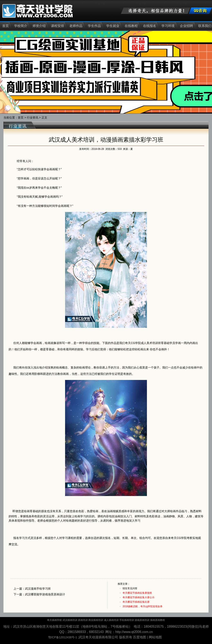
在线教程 (131, 26)
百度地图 (140, 637)
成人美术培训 (149, 343)
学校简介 (21, 26)
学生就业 (113, 26)
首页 (6, 26)
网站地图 (155, 637)
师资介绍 (39, 26)
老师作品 (76, 26)
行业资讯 (33, 118)
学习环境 (168, 26)
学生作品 (94, 26)
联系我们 (205, 26)
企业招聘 (186, 26)
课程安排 (58, 26)
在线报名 (150, 26)
